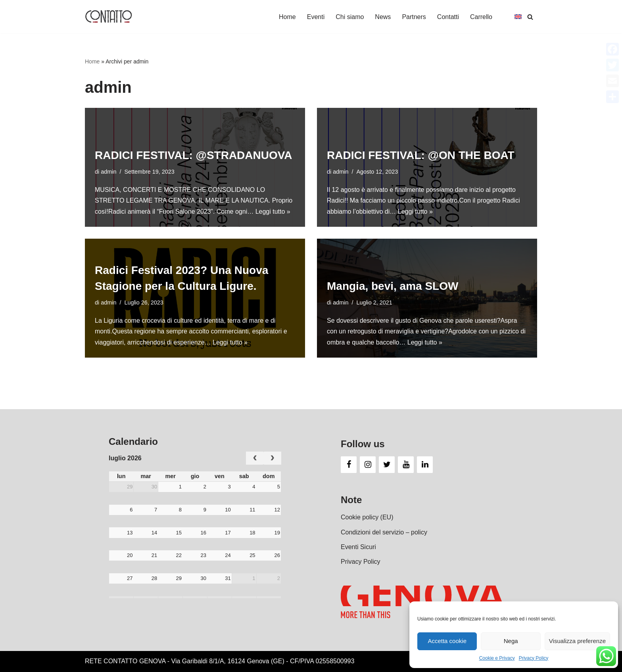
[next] (272, 458)
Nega (511, 641)
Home (287, 17)
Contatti (448, 17)
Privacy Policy (534, 658)
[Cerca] (530, 17)
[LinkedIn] (425, 465)
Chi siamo (350, 17)
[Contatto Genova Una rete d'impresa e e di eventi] (109, 17)
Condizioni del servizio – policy (384, 532)
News (383, 17)
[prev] (255, 458)
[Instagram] (368, 465)
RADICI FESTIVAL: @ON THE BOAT (421, 155)
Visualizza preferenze (577, 641)
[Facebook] (349, 465)
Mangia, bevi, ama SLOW (393, 286)
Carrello (481, 17)
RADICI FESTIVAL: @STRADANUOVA (194, 155)
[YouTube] (406, 465)
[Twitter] (387, 465)
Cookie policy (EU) (367, 517)
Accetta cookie (447, 641)
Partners (414, 17)
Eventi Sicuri (358, 547)
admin (108, 172)
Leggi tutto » (273, 212)
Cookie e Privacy (497, 658)
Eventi (316, 17)
